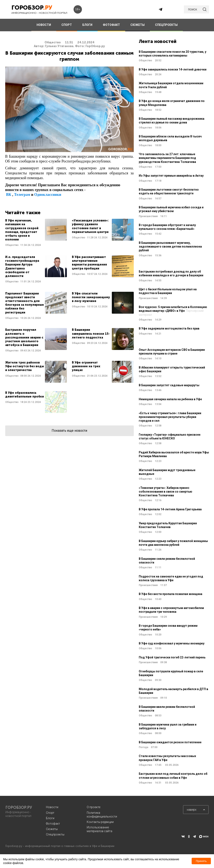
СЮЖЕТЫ (138, 25)
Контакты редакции (100, 822)
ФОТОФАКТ (111, 25)
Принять (201, 861)
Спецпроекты (55, 834)
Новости (52, 807)
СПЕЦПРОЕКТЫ (166, 25)
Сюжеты (52, 829)
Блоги (50, 818)
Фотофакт (53, 824)
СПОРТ (67, 25)
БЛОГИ (87, 25)
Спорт (50, 813)
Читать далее (36, 233)
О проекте (94, 807)
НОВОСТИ (44, 25)
